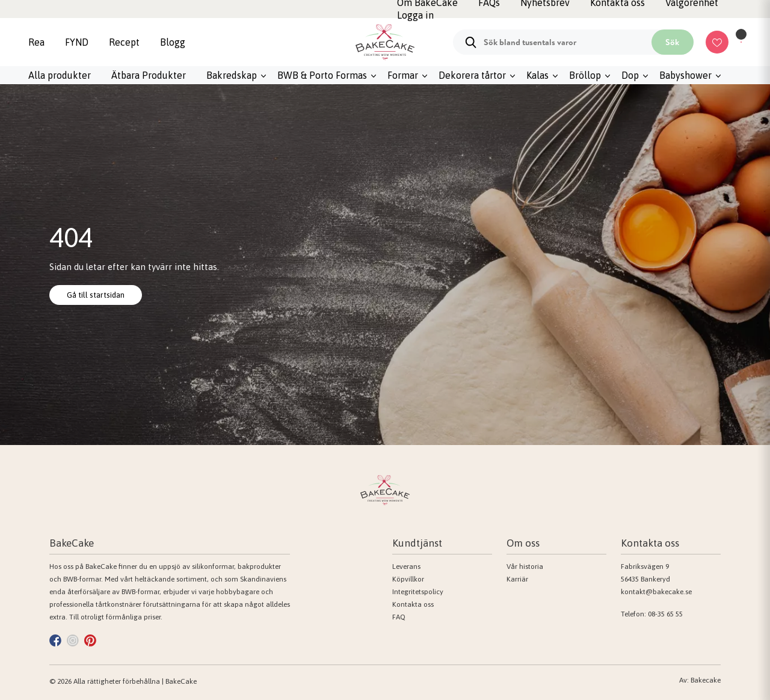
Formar (403, 75)
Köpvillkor (408, 579)
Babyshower (685, 75)
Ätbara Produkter (149, 75)
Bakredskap (232, 75)
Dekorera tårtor (472, 75)
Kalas (537, 75)
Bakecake (706, 680)
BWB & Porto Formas (322, 75)
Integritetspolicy (418, 592)
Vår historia (525, 566)
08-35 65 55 (665, 614)
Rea (36, 42)
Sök (672, 42)
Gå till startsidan (103, 295)
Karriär (517, 579)
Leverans (406, 566)
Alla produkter (60, 75)
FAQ (399, 617)
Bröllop (585, 75)
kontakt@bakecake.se (656, 592)
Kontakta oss (413, 604)
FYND (77, 42)
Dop (630, 75)
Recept (124, 42)
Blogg (173, 42)
